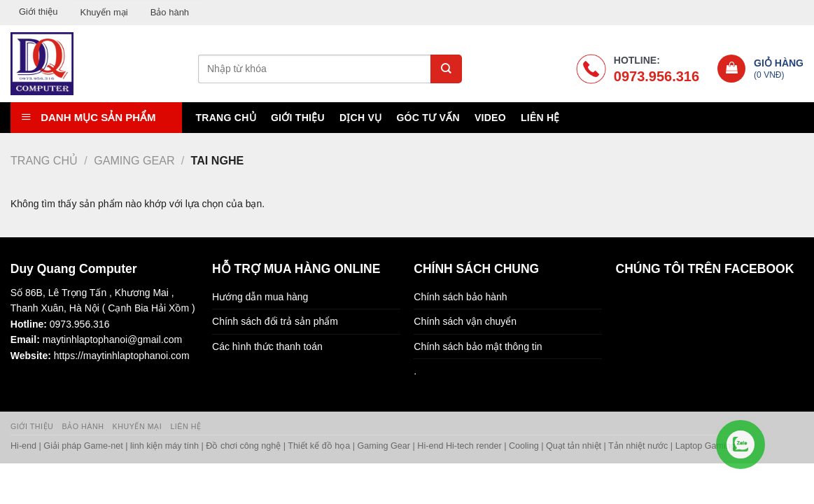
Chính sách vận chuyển (465, 321)
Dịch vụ (361, 118)
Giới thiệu (38, 12)
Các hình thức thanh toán (267, 346)
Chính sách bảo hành (460, 297)
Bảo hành (170, 12)
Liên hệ (540, 118)
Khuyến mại (104, 12)
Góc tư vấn (428, 118)
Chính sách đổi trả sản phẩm (275, 321)
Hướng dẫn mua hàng (260, 297)
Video (490, 118)
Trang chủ (225, 118)
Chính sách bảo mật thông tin (478, 346)
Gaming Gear (134, 160)
